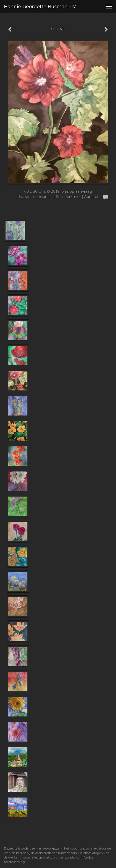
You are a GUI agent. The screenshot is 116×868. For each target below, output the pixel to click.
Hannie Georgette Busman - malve (44, 7)
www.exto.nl (53, 848)
